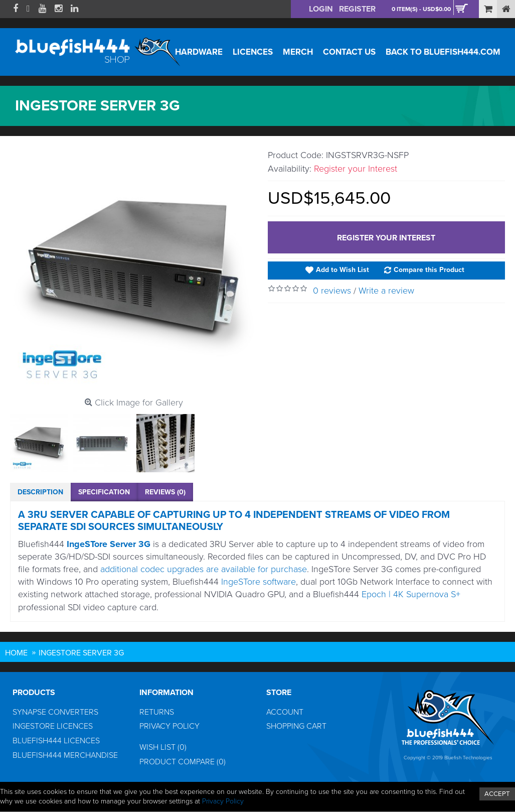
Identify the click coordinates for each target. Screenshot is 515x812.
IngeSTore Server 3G (109, 544)
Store (279, 693)
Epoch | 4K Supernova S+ (411, 594)
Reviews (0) (165, 492)
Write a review (386, 291)
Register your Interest (386, 238)
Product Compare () (183, 762)
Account (285, 712)
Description (40, 492)
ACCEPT (497, 794)
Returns (157, 712)
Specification (104, 492)
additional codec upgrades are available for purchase (204, 569)
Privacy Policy (169, 726)
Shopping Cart (296, 726)
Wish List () (163, 747)
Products (34, 693)
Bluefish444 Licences (56, 741)
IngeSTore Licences (53, 726)
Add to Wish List (342, 270)
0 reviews (332, 291)
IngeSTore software (259, 582)
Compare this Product (429, 270)
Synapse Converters (55, 712)
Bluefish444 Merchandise (65, 755)
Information (166, 693)
